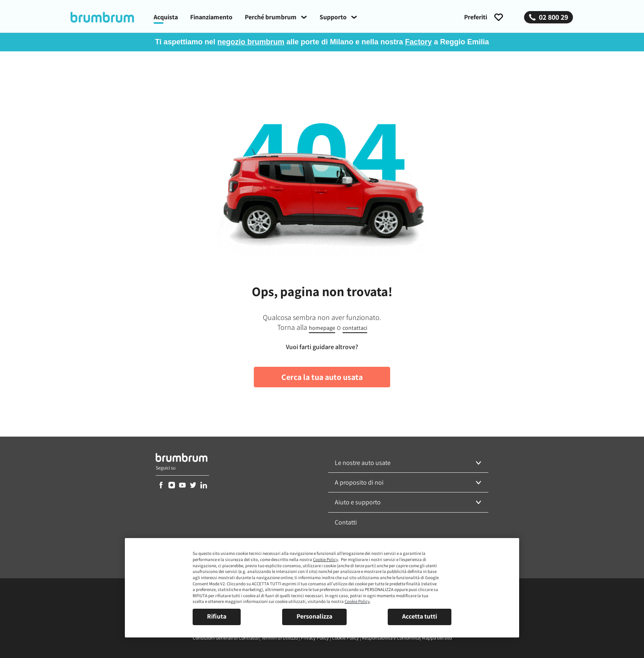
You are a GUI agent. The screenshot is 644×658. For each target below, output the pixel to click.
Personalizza (314, 616)
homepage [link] (322, 328)
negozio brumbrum (251, 42)
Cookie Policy (325, 559)
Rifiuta (217, 616)
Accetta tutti (420, 616)
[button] (408, 463)
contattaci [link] (355, 328)
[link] (108, 17)
